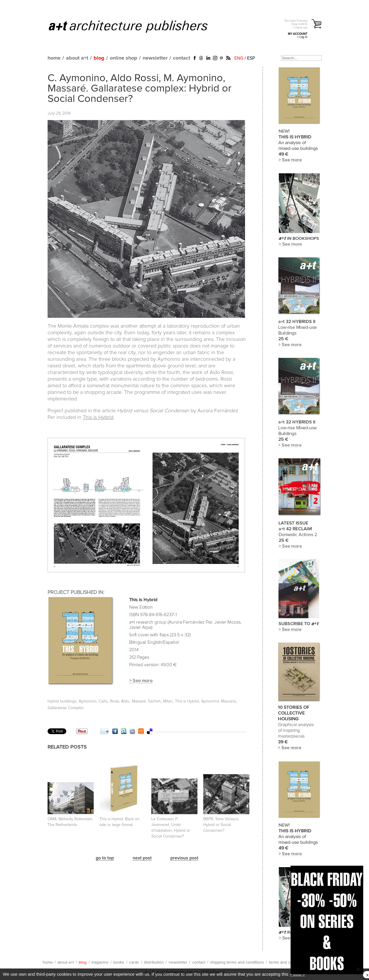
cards (134, 962)
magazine (100, 962)
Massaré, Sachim (146, 701)
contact (182, 58)
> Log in (302, 37)
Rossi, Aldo (120, 701)
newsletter (155, 58)
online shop (124, 58)
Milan (168, 701)
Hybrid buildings (62, 701)
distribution (154, 962)
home (54, 58)
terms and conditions (288, 962)
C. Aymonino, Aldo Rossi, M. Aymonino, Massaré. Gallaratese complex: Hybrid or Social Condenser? (140, 89)
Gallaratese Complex (66, 708)
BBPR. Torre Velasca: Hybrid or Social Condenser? (221, 825)
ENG (239, 58)
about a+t (77, 58)
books (119, 962)
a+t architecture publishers (135, 26)
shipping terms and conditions (237, 962)
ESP (251, 58)
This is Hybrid (98, 417)
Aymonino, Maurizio (219, 701)
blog (99, 58)
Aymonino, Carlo (93, 701)
